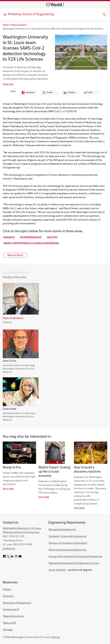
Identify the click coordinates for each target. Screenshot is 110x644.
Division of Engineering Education (68, 543)
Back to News (15, 255)
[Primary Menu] (5, 15)
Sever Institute (57, 570)
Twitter (46, 93)
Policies (55, 637)
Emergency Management (17, 603)
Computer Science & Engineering (68, 536)
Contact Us (9, 549)
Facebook (27, 93)
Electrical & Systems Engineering (68, 550)
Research (9, 237)
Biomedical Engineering (62, 530)
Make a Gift (10, 623)
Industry (52, 237)
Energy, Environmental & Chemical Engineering (31, 243)
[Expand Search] (104, 15)
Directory (8, 596)
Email (88, 93)
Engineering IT (11, 610)
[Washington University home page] (55, 5)
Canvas (7, 589)
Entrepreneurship (31, 237)
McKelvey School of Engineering (31, 14)
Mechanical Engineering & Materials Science (74, 563)
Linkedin (68, 93)
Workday (8, 630)
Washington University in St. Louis (22, 528)
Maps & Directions (13, 616)
